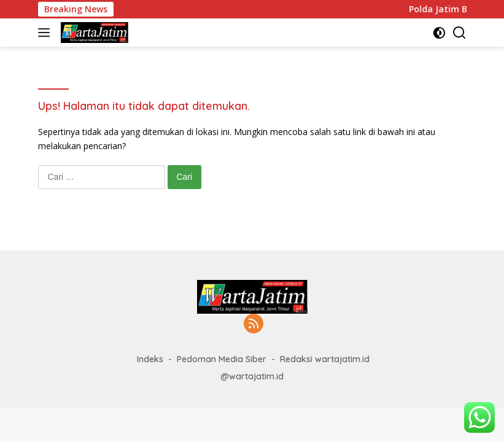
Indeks (150, 359)
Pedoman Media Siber (222, 359)
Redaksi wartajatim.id (325, 359)
